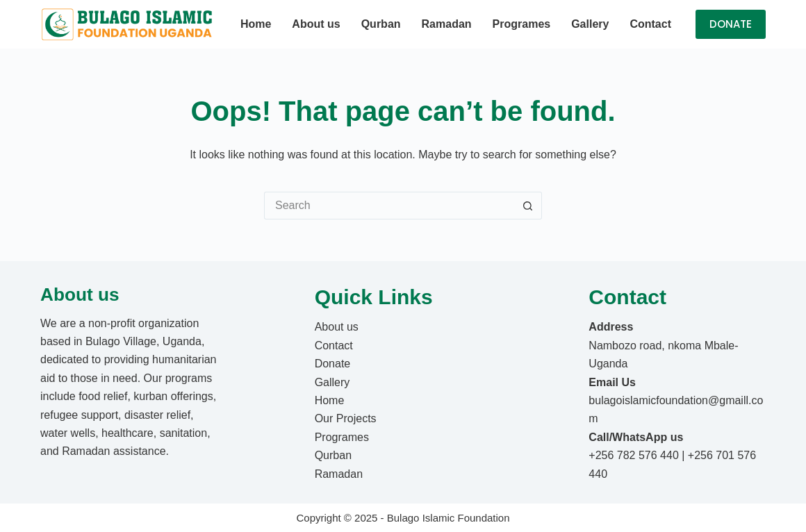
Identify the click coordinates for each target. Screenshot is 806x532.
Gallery (590, 24)
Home (256, 24)
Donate (333, 364)
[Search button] (528, 206)
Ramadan (447, 24)
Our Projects (346, 418)
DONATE (731, 24)
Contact (650, 24)
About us (316, 24)
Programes (522, 24)
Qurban (381, 24)
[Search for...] (389, 206)
